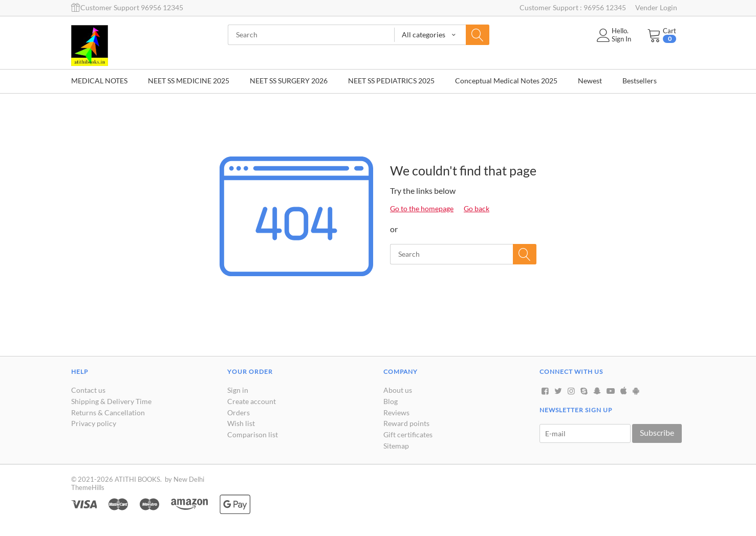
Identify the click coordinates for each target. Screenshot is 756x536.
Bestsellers (640, 81)
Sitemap (396, 446)
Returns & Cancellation (108, 412)
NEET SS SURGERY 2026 (289, 81)
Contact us (88, 390)
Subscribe (657, 432)
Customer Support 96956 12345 (127, 7)
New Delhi (189, 479)
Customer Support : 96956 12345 (573, 7)
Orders (239, 412)
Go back (477, 208)
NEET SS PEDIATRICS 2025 (391, 81)
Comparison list (253, 434)
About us (398, 390)
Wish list (241, 423)
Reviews (396, 412)
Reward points (406, 423)
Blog (391, 401)
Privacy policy (94, 423)
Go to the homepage (422, 208)
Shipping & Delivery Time (111, 401)
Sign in (238, 390)
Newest (590, 81)
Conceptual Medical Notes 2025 (506, 81)
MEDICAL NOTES (99, 81)
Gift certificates (408, 434)
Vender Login (656, 7)
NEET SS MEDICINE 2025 (189, 81)
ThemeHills (88, 487)
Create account (252, 401)
